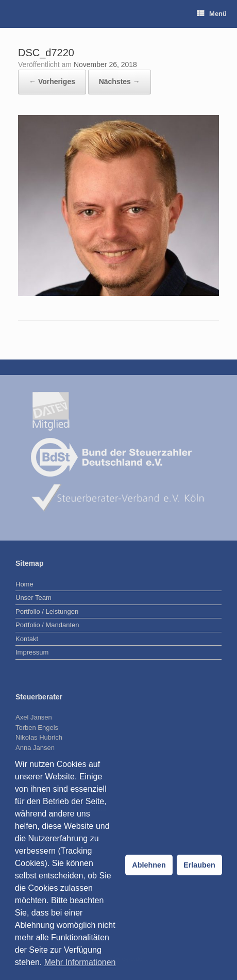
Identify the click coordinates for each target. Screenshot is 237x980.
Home (24, 584)
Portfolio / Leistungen (47, 611)
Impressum (32, 652)
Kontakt (27, 639)
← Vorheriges (52, 81)
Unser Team (33, 598)
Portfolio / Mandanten (47, 625)
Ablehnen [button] (149, 865)
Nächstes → (120, 81)
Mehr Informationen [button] (80, 962)
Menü (212, 14)
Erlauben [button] (199, 865)
